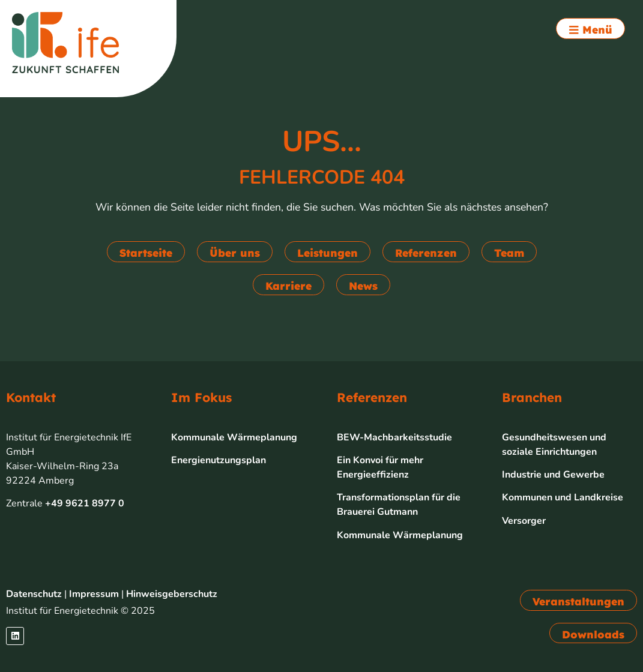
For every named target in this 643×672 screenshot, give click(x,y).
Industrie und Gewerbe (553, 475)
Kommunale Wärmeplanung (234, 437)
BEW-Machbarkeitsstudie (394, 437)
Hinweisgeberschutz (172, 594)
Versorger (524, 521)
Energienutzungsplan (219, 460)
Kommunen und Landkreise (563, 497)
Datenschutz (34, 594)
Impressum (94, 594)
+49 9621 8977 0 (85, 503)
